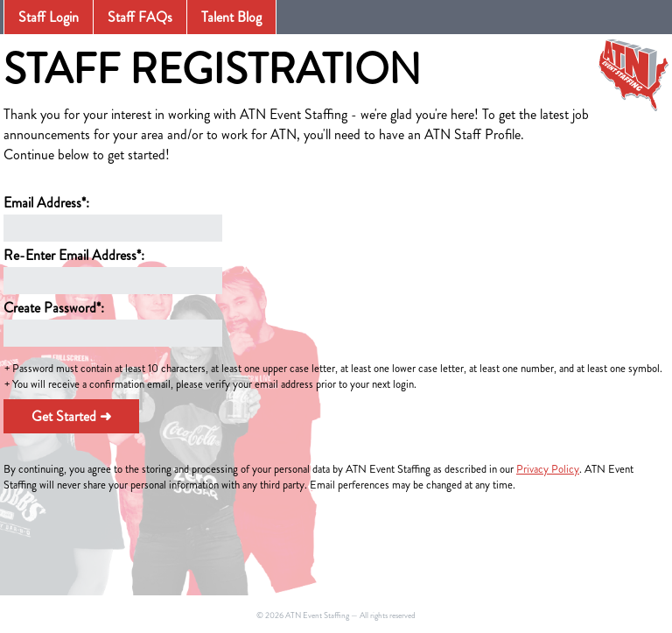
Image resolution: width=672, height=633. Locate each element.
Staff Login (49, 17)
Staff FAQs (140, 17)
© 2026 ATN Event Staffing (303, 615)
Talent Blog (231, 17)
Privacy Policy (548, 469)
